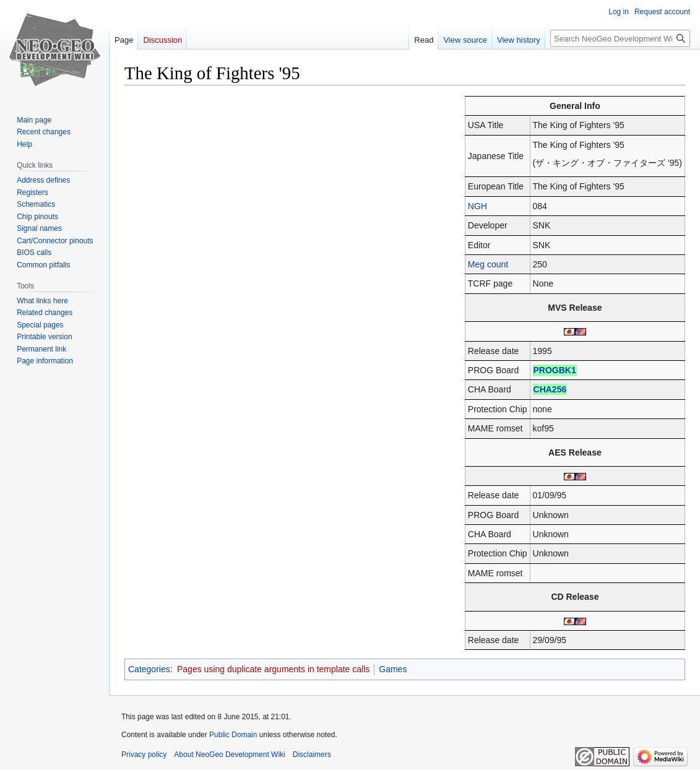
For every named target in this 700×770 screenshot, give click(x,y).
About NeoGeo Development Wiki (229, 755)
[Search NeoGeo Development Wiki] (620, 38)
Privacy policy (144, 755)
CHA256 (550, 389)
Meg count (488, 264)
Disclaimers (312, 755)
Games (393, 669)
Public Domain (233, 735)
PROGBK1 (555, 370)
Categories (149, 669)
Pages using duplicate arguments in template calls (273, 669)
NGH (477, 206)
